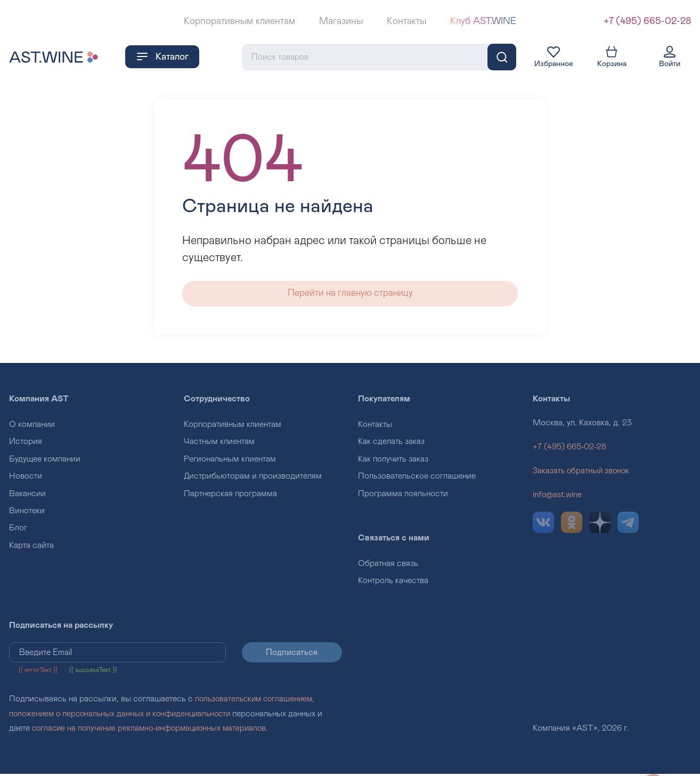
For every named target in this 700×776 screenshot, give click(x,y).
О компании (32, 426)
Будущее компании (45, 460)
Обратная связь (388, 565)
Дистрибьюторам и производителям (253, 478)
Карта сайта (31, 547)
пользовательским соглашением (257, 701)
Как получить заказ (393, 460)
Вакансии (27, 495)
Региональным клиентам (230, 460)
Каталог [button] (162, 56)
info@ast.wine (558, 497)
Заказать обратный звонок (582, 473)
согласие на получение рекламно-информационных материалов (154, 730)
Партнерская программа (230, 495)
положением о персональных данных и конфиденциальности (125, 716)
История (26, 443)
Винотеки (27, 513)
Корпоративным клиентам (239, 21)
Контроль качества (393, 583)
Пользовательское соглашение (417, 478)
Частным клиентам (219, 443)
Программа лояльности (403, 495)
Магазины (341, 21)
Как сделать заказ (391, 443)
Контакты (406, 21)
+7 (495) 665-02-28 (647, 21)
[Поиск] (502, 56)
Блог (18, 530)
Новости (26, 478)
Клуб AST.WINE (483, 21)
